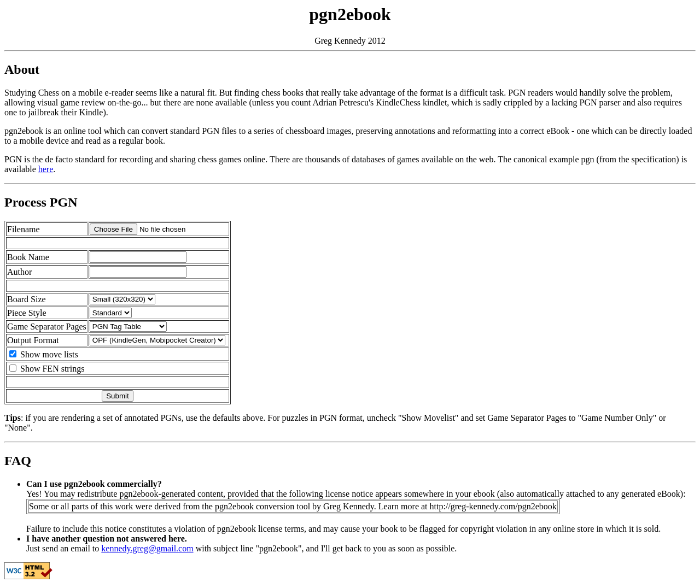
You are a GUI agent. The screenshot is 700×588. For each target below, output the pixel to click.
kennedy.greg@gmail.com (147, 548)
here (46, 169)
